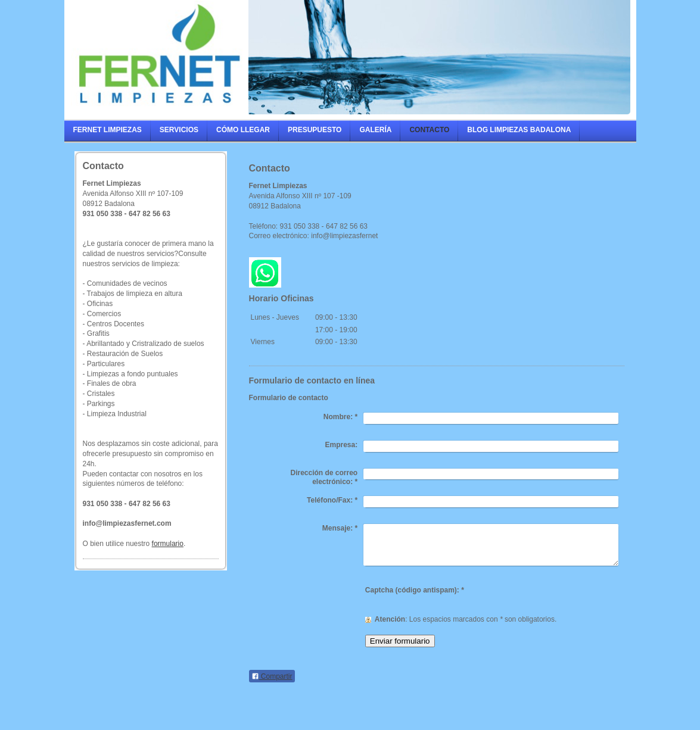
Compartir (272, 676)
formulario (168, 544)
